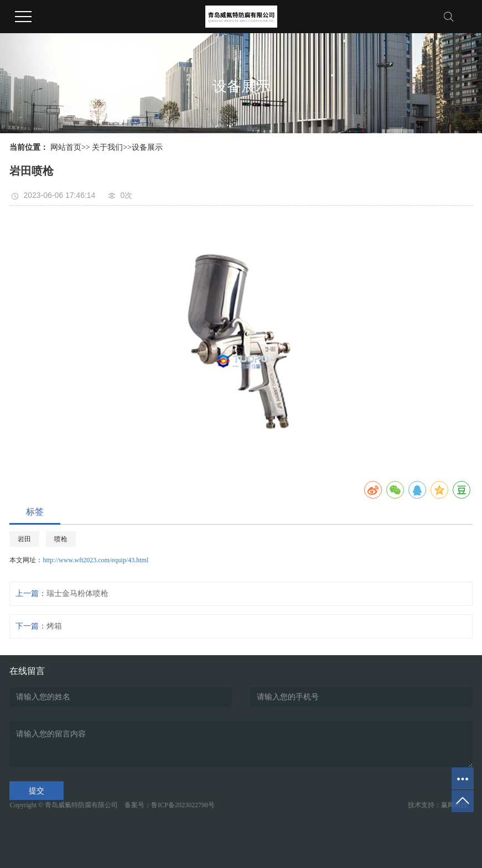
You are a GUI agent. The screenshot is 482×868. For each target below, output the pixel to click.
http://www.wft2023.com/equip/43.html (95, 560)
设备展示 (147, 147)
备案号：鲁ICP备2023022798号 (170, 805)
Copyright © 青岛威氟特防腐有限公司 (66, 805)
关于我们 (107, 147)
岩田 (24, 539)
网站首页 (66, 147)
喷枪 (61, 539)
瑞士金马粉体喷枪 (77, 594)
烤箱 (54, 626)
